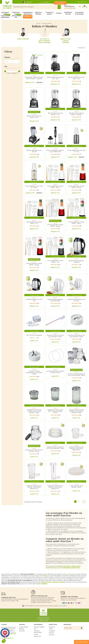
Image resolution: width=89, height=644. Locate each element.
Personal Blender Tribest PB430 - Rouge (34, 264)
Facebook (52, 627)
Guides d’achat (24, 627)
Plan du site (37, 636)
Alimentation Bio (17, 17)
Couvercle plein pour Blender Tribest (76, 486)
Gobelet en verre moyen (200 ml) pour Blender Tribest (55, 411)
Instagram (52, 631)
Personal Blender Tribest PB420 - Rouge (55, 226)
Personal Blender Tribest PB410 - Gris (34, 223)
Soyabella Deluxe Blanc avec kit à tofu (76, 300)
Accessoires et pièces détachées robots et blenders (44, 41)
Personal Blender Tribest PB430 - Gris (55, 261)
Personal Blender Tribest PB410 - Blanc (55, 187)
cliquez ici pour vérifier (60, 606)
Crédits (36, 634)
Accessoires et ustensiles (79, 13)
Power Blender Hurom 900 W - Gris (76, 151)
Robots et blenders (38, 13)
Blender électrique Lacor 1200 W (34, 151)
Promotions (28, 17)
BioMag (22, 629)
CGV (35, 629)
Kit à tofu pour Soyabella (34, 335)
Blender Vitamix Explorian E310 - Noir (55, 78)
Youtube (51, 633)
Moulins (59, 13)
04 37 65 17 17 (82, 2)
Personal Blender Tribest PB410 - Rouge (76, 187)
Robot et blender (23, 39)
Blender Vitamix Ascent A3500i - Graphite (76, 114)
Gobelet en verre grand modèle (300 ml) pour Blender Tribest (76, 411)
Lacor (69, 574)
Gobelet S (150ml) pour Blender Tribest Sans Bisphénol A (76, 448)
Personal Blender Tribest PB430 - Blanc (76, 223)
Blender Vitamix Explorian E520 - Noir (76, 78)
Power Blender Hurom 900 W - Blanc (34, 187)
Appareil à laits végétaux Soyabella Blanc (55, 300)
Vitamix (45, 576)
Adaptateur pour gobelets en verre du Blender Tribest (55, 448)
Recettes (22, 631)
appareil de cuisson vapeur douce (69, 566)
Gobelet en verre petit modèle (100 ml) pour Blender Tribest (34, 411)
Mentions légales (39, 627)
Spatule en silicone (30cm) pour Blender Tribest (55, 336)
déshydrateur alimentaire (71, 568)
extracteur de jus (51, 568)
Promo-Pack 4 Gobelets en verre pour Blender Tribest (76, 375)
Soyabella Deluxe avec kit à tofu (34, 300)
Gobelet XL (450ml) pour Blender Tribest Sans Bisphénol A (55, 487)
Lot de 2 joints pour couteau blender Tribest (55, 372)
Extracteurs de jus (16, 13)
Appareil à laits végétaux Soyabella (66, 41)
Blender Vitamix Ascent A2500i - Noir (34, 117)
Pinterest (52, 635)
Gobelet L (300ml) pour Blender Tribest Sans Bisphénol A (34, 487)
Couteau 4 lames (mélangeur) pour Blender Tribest (34, 373)
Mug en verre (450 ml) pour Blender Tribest (34, 451)
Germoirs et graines (50, 13)
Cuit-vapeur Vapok (5, 13)
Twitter (51, 629)
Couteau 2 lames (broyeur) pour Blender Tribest (76, 336)
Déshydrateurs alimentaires (28, 13)
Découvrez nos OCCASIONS (60, 3)
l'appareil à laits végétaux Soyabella (53, 582)
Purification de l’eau (68, 13)
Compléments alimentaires (5, 17)
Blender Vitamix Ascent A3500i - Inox (55, 114)
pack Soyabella (42, 584)
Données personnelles (38, 632)
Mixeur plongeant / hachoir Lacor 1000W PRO (55, 151)
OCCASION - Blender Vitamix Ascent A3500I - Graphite (34, 78)
